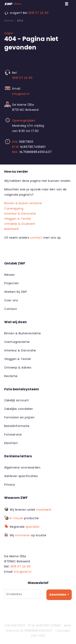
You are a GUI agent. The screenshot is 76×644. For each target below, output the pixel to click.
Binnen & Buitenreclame (22, 333)
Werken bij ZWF (16, 292)
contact (36, 238)
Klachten (11, 443)
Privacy (10, 485)
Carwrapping (14, 208)
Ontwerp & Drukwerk (20, 224)
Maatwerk (12, 229)
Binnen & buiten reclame (23, 203)
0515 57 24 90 (38, 13)
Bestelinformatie (17, 426)
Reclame (11, 376)
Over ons (11, 300)
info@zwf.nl (21, 94)
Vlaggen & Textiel (18, 219)
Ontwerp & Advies (18, 368)
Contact (11, 309)
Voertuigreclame (17, 342)
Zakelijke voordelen (19, 409)
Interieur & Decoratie (20, 214)
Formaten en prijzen (19, 417)
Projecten (12, 283)
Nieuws (9, 275)
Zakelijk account (17, 400)
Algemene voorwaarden (22, 467)
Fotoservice (13, 434)
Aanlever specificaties (21, 476)
